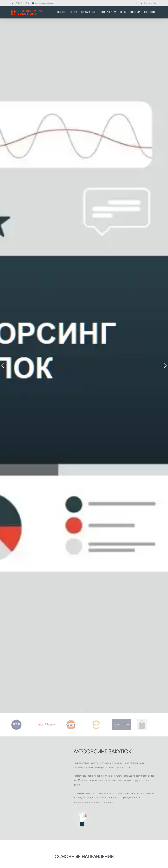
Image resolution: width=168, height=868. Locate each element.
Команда (135, 12)
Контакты (149, 12)
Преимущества (108, 12)
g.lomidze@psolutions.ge (45, 3)
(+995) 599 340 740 (22, 3)
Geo (145, 3)
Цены (123, 12)
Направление (88, 12)
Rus (155, 3)
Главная (62, 12)
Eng (150, 3)
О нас (74, 12)
